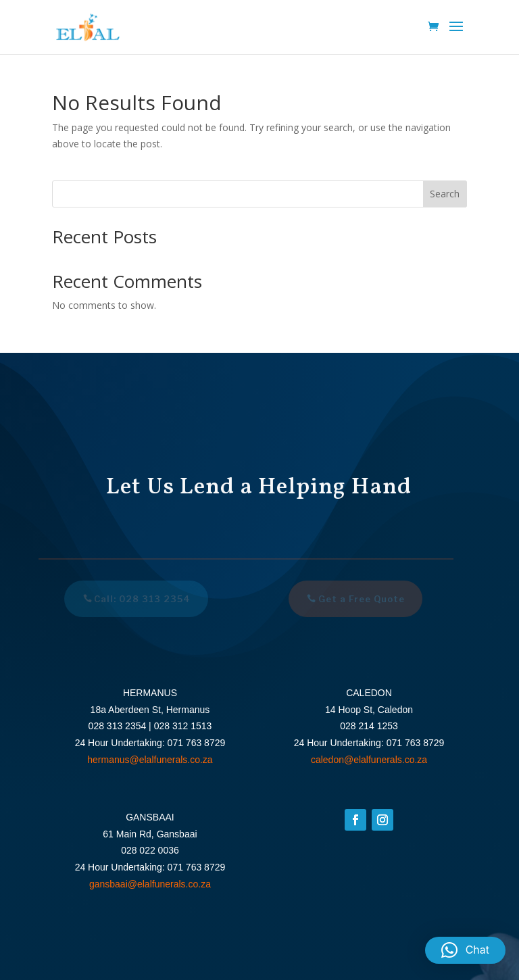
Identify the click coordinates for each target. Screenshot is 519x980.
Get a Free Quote (359, 599)
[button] (465, 950)
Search (445, 194)
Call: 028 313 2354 (140, 599)
